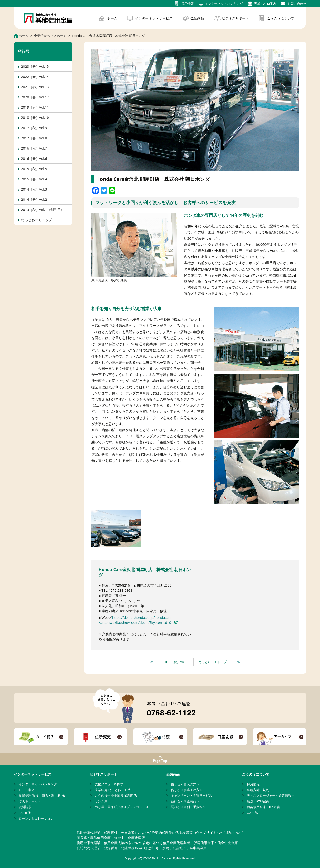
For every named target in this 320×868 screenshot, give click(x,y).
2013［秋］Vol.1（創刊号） (43, 210)
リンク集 (101, 801)
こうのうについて (281, 18)
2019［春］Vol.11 (35, 107)
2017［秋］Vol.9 (34, 128)
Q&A (250, 813)
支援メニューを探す (109, 784)
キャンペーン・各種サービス (191, 795)
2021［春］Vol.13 (35, 87)
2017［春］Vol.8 (34, 138)
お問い (297, 4)
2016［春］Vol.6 (34, 158)
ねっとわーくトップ (213, 662)
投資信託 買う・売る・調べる (40, 795)
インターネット (224, 4)
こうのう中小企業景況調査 (114, 795)
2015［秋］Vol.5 (175, 662)
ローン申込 (27, 790)
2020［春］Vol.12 (35, 97)
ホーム (112, 18)
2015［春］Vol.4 (34, 179)
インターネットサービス (154, 18)
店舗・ (265, 4)
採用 (187, 4)
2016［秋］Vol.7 (34, 148)
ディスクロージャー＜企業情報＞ (271, 795)
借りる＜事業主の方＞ (187, 790)
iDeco (23, 813)
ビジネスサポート (235, 18)
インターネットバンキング (38, 784)
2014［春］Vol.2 (34, 199)
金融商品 (197, 18)
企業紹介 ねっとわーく (111, 790)
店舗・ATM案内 (258, 801)
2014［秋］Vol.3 (34, 189)
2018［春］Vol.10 (35, 118)
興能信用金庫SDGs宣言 (263, 807)
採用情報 (253, 784)
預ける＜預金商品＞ (185, 801)
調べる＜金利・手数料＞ (188, 807)
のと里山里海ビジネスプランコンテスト (123, 807)
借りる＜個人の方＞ (185, 784)
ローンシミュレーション (36, 818)
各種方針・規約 (258, 790)
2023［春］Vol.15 (35, 66)
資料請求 (25, 807)
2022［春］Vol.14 (35, 77)
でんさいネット (30, 801)
